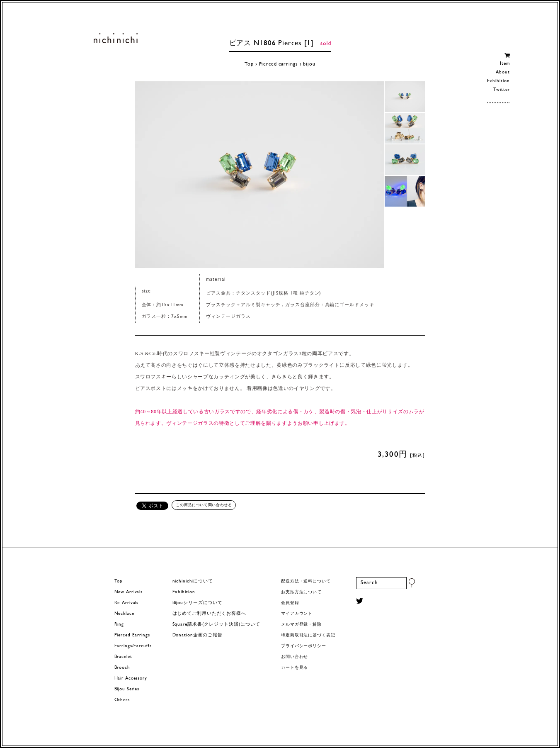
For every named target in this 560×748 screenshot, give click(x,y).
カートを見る (295, 668)
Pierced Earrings (132, 635)
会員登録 (290, 603)
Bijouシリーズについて (198, 603)
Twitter (501, 90)
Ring (119, 625)
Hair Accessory (131, 679)
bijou (309, 64)
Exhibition (498, 81)
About (503, 72)
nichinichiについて (193, 581)
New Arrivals (129, 592)
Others (122, 700)
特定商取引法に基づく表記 (308, 635)
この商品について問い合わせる (204, 505)
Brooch (122, 668)
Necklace (124, 614)
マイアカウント (297, 614)
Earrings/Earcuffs (133, 646)
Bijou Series (127, 689)
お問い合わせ (295, 657)
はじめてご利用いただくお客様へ (209, 614)
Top (249, 64)
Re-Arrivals (127, 603)
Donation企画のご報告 (198, 635)
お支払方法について (301, 592)
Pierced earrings (279, 64)
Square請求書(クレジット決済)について (216, 625)
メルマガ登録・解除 (301, 625)
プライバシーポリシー (304, 646)
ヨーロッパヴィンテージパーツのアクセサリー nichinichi (116, 38)
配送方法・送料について (306, 581)
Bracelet (123, 657)
